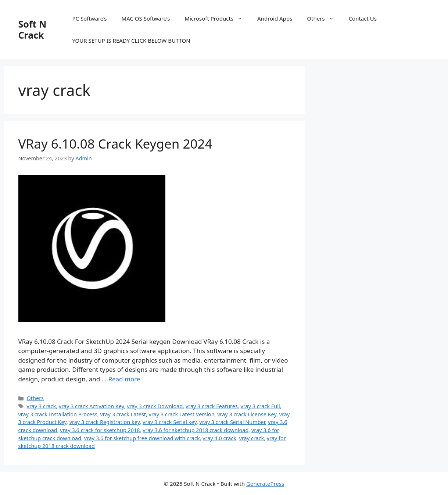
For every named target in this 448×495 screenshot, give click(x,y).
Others (324, 18)
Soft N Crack (33, 29)
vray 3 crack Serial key (170, 422)
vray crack (252, 438)
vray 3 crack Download (155, 406)
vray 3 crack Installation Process (58, 414)
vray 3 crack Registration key (105, 422)
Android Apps (275, 18)
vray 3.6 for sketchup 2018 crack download (196, 430)
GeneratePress (265, 484)
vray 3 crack (42, 406)
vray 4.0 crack (219, 438)
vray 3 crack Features (212, 406)
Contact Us (363, 18)
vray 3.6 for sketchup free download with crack (142, 438)
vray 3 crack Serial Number (232, 422)
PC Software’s (89, 18)
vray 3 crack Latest (123, 414)
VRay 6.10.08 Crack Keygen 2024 (115, 144)
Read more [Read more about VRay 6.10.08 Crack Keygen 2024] (124, 379)
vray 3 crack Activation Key (92, 406)
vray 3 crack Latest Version (182, 414)
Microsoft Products (217, 18)
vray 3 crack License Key (247, 414)
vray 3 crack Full (260, 406)
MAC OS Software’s (146, 18)
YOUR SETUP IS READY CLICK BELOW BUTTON (131, 40)
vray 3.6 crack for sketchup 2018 (100, 430)
